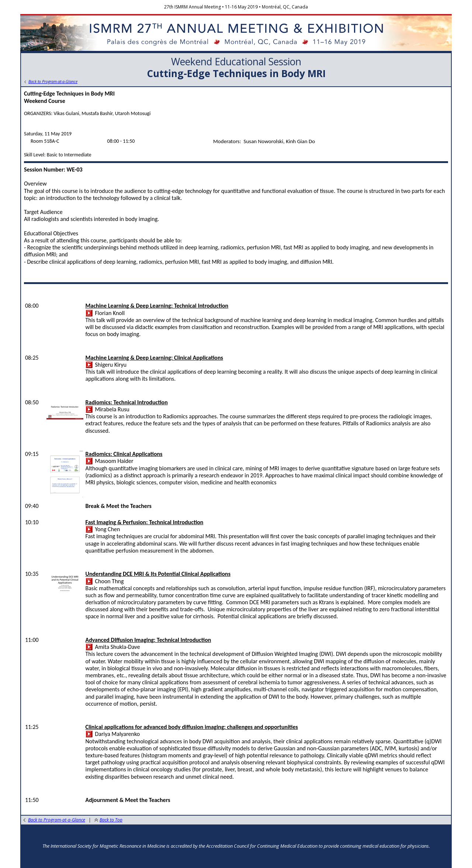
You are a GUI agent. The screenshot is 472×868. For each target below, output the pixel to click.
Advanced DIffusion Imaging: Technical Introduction (148, 640)
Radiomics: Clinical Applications (124, 454)
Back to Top (108, 820)
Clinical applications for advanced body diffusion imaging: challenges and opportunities (192, 727)
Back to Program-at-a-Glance (54, 820)
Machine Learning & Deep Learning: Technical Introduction (157, 306)
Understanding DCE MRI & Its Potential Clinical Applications (158, 574)
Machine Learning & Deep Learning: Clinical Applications (154, 358)
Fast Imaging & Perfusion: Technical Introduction (145, 522)
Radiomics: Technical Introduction (127, 402)
